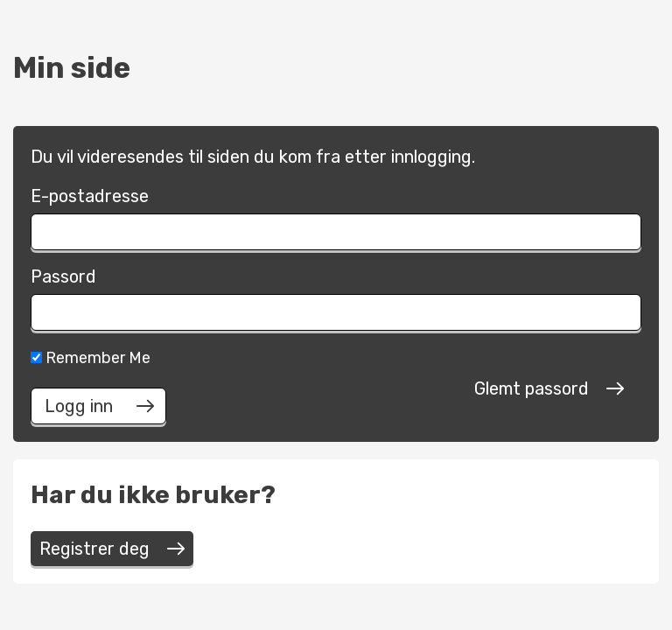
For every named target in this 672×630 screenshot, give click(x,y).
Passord (63, 276)
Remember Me (91, 358)
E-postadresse (90, 196)
